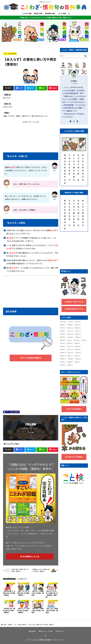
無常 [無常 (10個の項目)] (64, 353)
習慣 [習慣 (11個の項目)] (79, 359)
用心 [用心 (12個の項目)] (72, 353)
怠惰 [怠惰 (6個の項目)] (64, 343)
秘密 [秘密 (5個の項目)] (78, 356)
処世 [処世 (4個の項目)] (78, 325)
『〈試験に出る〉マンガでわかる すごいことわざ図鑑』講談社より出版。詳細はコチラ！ (45, 18)
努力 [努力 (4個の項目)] (64, 328)
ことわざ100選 (26, 13)
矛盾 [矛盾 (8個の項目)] (64, 356)
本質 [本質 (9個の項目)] (64, 349)
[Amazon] (77, 121)
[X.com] (69, 13)
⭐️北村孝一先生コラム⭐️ (74, 302)
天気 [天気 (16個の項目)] (79, 331)
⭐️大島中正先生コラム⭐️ (74, 309)
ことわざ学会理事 (69, 90)
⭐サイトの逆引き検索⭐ (31, 358)
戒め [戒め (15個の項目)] (71, 346)
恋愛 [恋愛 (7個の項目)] (71, 343)
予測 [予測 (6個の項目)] (79, 322)
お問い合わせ (60, 631)
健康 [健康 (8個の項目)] (71, 325)
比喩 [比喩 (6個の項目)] (71, 349)
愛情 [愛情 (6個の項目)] (78, 343)
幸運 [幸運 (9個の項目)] (79, 337)
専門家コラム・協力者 (45, 631)
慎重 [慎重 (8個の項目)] (64, 346)
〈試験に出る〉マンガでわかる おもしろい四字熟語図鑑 (74, 102)
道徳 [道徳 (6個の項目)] (71, 365)
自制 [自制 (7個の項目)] (64, 362)
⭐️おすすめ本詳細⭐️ (74, 409)
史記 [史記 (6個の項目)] (71, 328)
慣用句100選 (38, 13)
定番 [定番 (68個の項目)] (71, 334)
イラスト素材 (62, 13)
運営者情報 (32, 631)
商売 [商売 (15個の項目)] (79, 328)
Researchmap (70, 114)
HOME (5, 625)
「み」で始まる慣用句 (10, 54)
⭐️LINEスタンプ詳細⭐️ (74, 457)
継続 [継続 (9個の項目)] (72, 359)
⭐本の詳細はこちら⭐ (30, 556)
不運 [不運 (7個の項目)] (72, 322)
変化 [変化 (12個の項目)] (71, 331)
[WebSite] (70, 121)
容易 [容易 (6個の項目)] (72, 337)
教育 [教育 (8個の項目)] (79, 346)
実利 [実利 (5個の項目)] (79, 334)
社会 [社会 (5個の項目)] (71, 356)
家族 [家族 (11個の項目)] (64, 337)
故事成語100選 (50, 13)
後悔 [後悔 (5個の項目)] (64, 340)
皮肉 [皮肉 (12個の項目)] (80, 353)
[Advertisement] (31, 136)
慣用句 (10, 625)
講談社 (69, 111)
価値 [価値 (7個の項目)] (64, 325)
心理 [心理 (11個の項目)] (77, 340)
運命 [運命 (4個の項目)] (64, 365)
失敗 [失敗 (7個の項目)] (64, 334)
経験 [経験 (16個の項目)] (64, 359)
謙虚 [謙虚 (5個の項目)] (78, 362)
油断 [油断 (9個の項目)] (78, 349)
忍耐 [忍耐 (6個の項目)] (85, 340)
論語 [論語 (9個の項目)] (71, 362)
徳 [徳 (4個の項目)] (70, 340)
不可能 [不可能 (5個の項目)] (64, 322)
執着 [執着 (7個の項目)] (64, 331)
